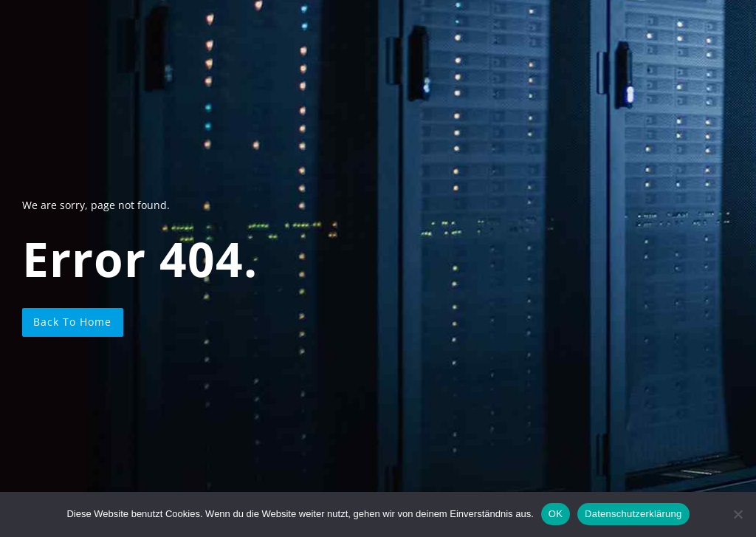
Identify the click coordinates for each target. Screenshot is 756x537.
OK (556, 514)
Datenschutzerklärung (633, 514)
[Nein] (738, 514)
